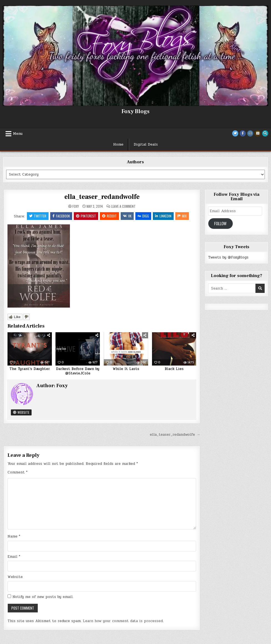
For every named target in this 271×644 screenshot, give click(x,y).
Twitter (38, 216)
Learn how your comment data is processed (123, 621)
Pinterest (86, 216)
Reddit (109, 216)
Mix (182, 216)
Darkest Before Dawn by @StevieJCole (78, 371)
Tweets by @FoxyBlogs (228, 257)
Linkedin (163, 216)
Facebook (61, 216)
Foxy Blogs (135, 111)
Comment (17, 472)
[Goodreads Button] (258, 133)
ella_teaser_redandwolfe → (175, 435)
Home (118, 144)
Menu (18, 134)
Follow (220, 223)
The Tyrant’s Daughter (30, 369)
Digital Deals (146, 144)
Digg (143, 216)
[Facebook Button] (243, 133)
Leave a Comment (123, 206)
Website (21, 412)
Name (14, 536)
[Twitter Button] (235, 133)
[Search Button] (265, 133)
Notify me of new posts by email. (43, 597)
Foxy (76, 206)
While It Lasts (126, 369)
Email (14, 557)
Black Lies (174, 369)
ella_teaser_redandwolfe (102, 197)
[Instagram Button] (250, 133)
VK (127, 216)
